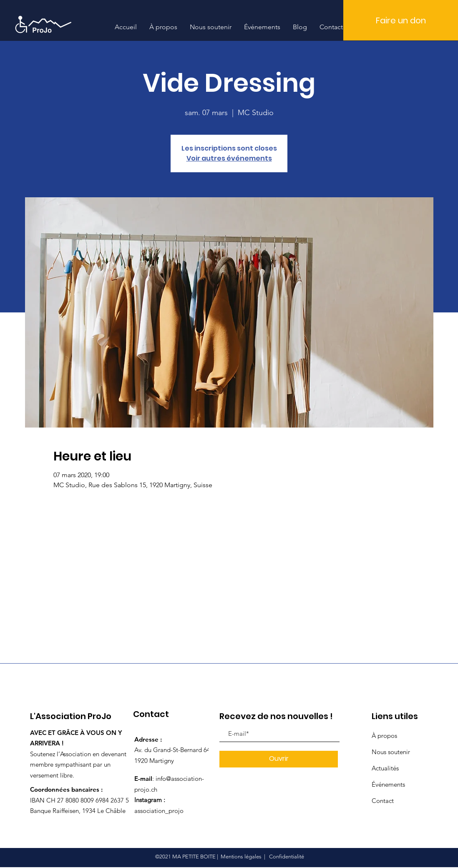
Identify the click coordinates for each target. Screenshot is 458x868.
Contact (383, 801)
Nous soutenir (391, 752)
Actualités (385, 768)
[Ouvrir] (279, 759)
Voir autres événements (229, 158)
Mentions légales (241, 857)
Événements (388, 784)
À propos (384, 736)
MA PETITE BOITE (194, 857)
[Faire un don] (401, 20)
